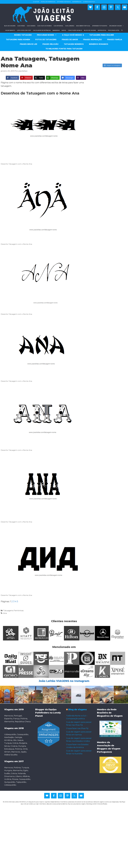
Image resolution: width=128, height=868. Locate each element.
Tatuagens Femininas (13, 611)
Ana (5, 613)
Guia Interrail (58, 26)
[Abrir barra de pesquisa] (122, 30)
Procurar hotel (114, 30)
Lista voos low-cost (24, 30)
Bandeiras (56, 30)
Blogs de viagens (90, 30)
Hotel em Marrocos (48, 2)
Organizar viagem (117, 26)
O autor (36, 2)
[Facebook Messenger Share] (68, 78)
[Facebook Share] (12, 78)
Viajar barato (10, 30)
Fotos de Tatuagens (46, 40)
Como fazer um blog (75, 30)
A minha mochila (89, 2)
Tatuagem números (74, 44)
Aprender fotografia (100, 26)
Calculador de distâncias (42, 30)
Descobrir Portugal (83, 26)
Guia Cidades (31, 26)
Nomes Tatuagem (23, 35)
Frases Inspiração (93, 40)
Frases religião (50, 44)
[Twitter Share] (39, 78)
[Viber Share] (81, 78)
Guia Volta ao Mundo (44, 26)
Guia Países (21, 26)
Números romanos (99, 44)
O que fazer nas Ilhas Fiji (77, 728)
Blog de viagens (10, 26)
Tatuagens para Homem (18, 40)
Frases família (115, 40)
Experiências (77, 2)
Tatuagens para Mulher (102, 35)
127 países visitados (64, 2)
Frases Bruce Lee (29, 44)
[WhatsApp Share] (53, 78)
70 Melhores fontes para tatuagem (64, 49)
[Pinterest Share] (26, 78)
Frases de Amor (70, 40)
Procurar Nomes (48, 35)
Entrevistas (102, 30)
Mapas (64, 30)
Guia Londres (70, 26)
